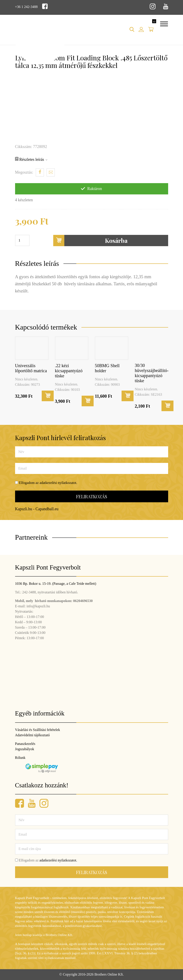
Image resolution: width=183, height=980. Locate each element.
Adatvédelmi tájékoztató (32, 735)
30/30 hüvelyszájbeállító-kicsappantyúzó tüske (152, 373)
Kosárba (90, 241)
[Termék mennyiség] (22, 240)
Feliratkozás (92, 496)
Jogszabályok (25, 749)
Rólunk (20, 758)
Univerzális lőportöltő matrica (31, 368)
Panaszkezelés (25, 744)
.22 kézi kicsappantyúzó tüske (69, 371)
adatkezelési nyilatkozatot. (58, 483)
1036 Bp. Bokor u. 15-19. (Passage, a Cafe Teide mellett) (56, 584)
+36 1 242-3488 (26, 7)
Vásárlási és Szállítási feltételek (38, 730)
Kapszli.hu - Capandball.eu (37, 509)
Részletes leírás (31, 159)
